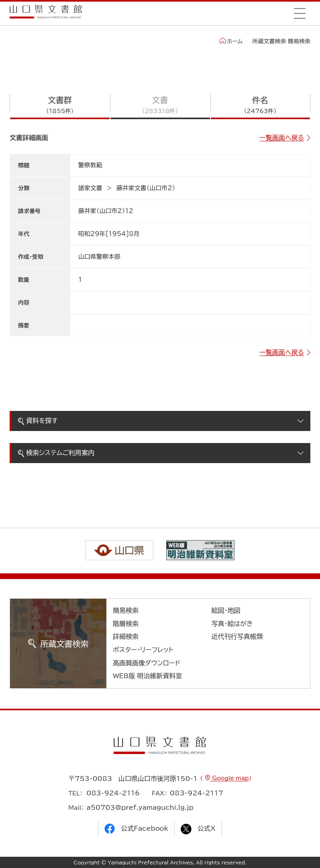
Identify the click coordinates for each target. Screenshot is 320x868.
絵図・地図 (226, 610)
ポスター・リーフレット (143, 650)
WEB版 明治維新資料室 (148, 676)
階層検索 (126, 624)
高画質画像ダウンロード (147, 663)
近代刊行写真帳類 (237, 636)
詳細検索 (126, 636)
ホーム (231, 41)
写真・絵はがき (232, 624)
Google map (230, 778)
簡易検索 (126, 610)
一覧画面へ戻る (282, 138)
